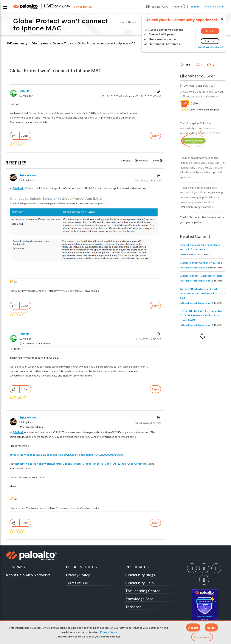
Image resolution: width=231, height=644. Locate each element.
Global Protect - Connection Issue (201, 276)
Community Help (139, 583)
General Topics (63, 43)
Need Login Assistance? (209, 47)
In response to (37, 343)
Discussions (40, 43)
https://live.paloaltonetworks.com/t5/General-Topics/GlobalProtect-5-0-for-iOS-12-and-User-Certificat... (82, 464)
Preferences (202, 637)
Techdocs (133, 607)
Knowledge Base (139, 599)
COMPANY (16, 567)
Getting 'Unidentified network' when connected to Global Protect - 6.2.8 (202, 293)
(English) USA (157, 7)
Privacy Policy (108, 632)
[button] (193, 627)
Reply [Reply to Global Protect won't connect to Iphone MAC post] (155, 136)
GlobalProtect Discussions (196, 268)
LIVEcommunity (17, 43)
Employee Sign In (214, 6)
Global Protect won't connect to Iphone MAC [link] (107, 43)
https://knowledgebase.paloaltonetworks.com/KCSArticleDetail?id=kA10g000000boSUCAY (66, 455)
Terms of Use (77, 583)
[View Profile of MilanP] (24, 91)
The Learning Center (143, 591)
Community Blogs (140, 575)
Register (178, 6)
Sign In (195, 6)
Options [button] (158, 91)
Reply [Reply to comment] (155, 305)
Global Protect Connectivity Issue (201, 263)
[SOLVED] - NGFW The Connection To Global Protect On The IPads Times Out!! (201, 315)
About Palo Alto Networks (28, 575)
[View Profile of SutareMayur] (29, 175)
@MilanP (18, 188)
